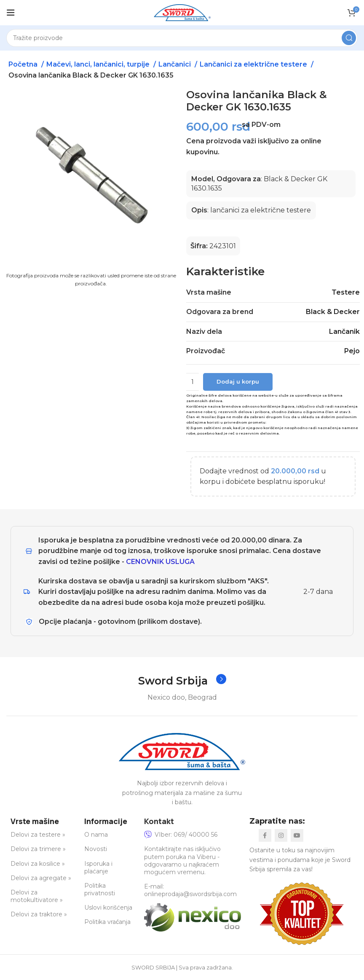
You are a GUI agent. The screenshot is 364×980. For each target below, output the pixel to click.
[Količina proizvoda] (193, 382)
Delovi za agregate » (41, 878)
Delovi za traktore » (39, 915)
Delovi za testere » (38, 835)
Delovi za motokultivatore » (37, 897)
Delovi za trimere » (38, 849)
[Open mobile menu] (11, 13)
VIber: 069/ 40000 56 (181, 835)
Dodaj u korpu (238, 381)
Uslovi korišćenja (108, 908)
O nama (96, 835)
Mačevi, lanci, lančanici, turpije (99, 64)
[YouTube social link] (297, 836)
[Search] (182, 38)
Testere (346, 292)
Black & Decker (333, 312)
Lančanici (175, 64)
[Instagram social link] (281, 836)
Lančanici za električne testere (254, 64)
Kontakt (159, 822)
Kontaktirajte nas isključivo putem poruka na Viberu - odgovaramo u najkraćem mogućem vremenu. (182, 861)
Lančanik (344, 332)
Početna (24, 64)
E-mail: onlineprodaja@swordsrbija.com (190, 891)
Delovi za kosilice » (38, 864)
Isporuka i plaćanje (98, 867)
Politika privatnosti (100, 890)
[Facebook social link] (265, 836)
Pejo (352, 351)
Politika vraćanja (107, 922)
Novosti (96, 849)
